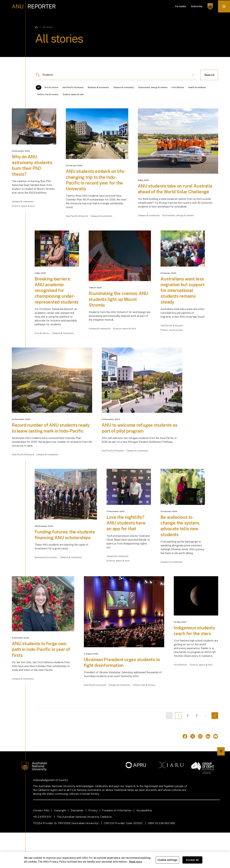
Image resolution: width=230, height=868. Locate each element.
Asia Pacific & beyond (84, 88)
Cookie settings (167, 860)
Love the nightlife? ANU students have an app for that (128, 555)
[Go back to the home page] (36, 27)
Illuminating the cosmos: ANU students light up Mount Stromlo (115, 311)
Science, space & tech (132, 96)
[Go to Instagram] (200, 772)
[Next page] (215, 751)
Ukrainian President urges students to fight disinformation (123, 697)
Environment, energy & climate (186, 88)
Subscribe (196, 6)
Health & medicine (70, 96)
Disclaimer (77, 846)
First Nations (45, 96)
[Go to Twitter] (193, 772)
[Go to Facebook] (185, 772)
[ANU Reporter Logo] (34, 6)
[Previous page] (151, 751)
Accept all (192, 860)
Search (209, 75)
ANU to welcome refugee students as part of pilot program (140, 452)
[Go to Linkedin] (208, 772)
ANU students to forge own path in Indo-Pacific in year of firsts (42, 684)
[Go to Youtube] (216, 772)
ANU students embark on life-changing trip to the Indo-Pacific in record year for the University (95, 185)
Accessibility (144, 846)
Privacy (93, 846)
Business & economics (117, 88)
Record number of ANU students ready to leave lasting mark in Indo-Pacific (50, 455)
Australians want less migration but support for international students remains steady (180, 305)
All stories (48, 27)
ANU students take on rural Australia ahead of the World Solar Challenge (175, 197)
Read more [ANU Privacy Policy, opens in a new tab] (136, 862)
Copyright (60, 846)
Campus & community (149, 88)
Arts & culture (57, 88)
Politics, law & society (100, 96)
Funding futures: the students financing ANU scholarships (61, 570)
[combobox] (116, 75)
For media (180, 6)
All (39, 88)
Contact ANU (41, 846)
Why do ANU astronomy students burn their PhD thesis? (34, 170)
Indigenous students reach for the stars (194, 668)
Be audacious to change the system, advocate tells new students (182, 558)
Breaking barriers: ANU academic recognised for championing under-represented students (57, 305)
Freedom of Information (117, 846)
